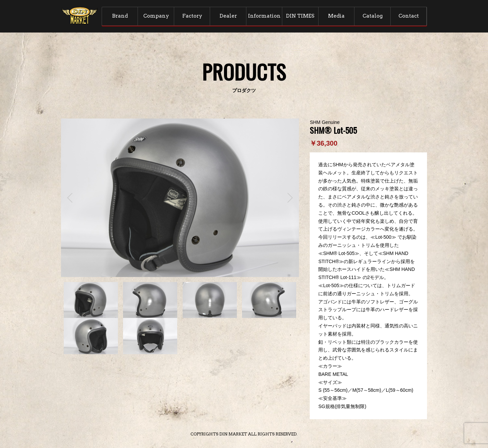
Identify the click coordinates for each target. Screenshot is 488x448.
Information (264, 16)
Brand (120, 16)
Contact (409, 16)
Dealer (228, 16)
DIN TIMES (300, 16)
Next (290, 198)
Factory (192, 16)
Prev (70, 198)
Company (156, 16)
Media (336, 16)
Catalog (373, 16)
